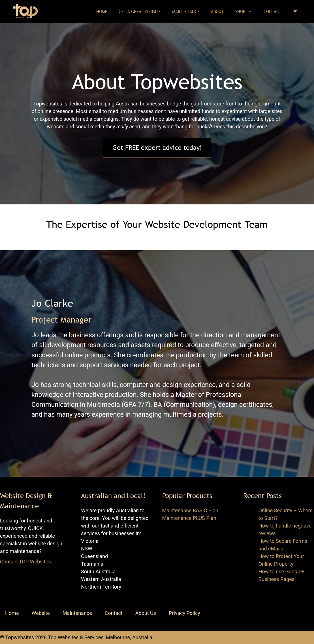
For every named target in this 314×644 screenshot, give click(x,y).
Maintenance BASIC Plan (190, 510)
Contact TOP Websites (25, 562)
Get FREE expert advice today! (157, 148)
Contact (273, 11)
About (217, 11)
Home (102, 11)
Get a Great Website (140, 11)
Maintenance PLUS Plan (189, 518)
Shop (247, 11)
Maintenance (186, 11)
